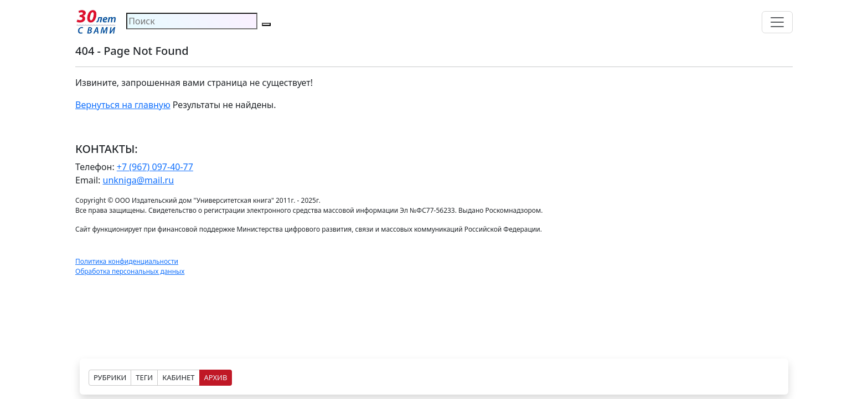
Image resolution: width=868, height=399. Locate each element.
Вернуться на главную (123, 105)
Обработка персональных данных (130, 271)
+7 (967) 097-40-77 (155, 167)
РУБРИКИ (110, 377)
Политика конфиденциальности (127, 261)
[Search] (192, 21)
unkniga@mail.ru (139, 180)
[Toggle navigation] (777, 22)
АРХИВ (216, 377)
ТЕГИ (144, 377)
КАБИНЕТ (178, 377)
